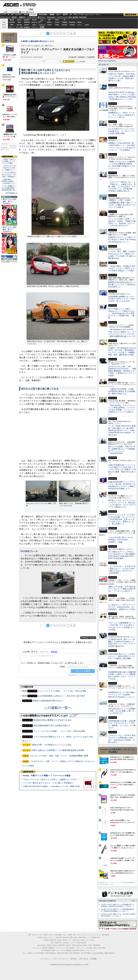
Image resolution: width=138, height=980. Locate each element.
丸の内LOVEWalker (98, 953)
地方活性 (75, 17)
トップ (3, 15)
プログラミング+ (62, 17)
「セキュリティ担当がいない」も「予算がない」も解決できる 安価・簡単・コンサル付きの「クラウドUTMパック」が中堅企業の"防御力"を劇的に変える (122, 186)
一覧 (59, 61)
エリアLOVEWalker (39, 953)
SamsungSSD (40, 22)
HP (65, 20)
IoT (12, 15)
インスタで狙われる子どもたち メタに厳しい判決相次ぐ (48, 783)
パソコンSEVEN (42, 20)
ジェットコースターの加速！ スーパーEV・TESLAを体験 (62, 691)
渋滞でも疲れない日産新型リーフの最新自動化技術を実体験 (58, 750)
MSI (49, 20)
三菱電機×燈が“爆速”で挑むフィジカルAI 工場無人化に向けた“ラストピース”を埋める (122, 205)
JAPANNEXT (27, 27)
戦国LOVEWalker (110, 953)
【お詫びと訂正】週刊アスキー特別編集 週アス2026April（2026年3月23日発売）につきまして (117, 905)
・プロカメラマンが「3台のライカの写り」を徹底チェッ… (9, 168)
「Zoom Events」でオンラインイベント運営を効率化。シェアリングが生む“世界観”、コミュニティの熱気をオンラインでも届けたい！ (122, 410)
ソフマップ (34, 27)
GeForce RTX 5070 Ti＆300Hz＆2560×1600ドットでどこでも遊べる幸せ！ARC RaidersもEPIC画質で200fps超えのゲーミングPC (122, 96)
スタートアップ (89, 15)
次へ (72, 33)
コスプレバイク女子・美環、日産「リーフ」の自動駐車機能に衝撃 (59, 756)
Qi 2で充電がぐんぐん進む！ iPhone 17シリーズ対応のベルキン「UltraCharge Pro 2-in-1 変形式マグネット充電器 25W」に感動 (121, 313)
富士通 (12, 20)
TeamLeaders (51, 17)
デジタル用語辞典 (66, 951)
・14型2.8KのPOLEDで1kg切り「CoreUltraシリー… (9, 181)
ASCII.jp (11, 5)
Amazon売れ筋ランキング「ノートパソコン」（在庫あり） (9, 38)
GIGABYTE (34, 22)
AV (71, 15)
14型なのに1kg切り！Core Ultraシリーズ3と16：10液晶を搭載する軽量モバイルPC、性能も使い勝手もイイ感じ (122, 77)
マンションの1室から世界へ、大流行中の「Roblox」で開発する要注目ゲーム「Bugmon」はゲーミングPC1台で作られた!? (122, 222)
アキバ (76, 15)
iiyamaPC (27, 20)
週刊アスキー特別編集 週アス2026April (9, 201)
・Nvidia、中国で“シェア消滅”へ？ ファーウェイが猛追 (9, 161)
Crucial (57, 22)
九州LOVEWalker (86, 953)
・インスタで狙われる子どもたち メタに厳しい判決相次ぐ (9, 175)
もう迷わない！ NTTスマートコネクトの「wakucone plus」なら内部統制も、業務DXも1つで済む (122, 607)
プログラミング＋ (81, 948)
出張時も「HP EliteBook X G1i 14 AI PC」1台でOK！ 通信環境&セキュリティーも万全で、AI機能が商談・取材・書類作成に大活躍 (122, 351)
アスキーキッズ (5, 17)
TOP (30, 935)
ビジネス (18, 15)
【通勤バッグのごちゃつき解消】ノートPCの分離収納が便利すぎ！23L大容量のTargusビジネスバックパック (122, 165)
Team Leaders (70, 948)
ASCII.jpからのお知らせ (107, 901)
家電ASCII (22, 17)
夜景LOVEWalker (75, 953)
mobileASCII (76, 951)
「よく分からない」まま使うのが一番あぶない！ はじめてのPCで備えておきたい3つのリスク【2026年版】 (122, 570)
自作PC (65, 15)
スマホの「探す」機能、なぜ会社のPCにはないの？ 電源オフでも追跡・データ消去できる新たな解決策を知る (122, 255)
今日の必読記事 (46, 951)
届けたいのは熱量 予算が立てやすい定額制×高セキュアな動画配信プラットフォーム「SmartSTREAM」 (122, 450)
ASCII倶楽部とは (11, 193)
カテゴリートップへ (88, 638)
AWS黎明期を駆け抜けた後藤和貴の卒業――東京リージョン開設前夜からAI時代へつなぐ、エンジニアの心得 (122, 675)
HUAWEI (65, 22)
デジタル (28, 5)
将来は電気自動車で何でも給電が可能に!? (52, 725)
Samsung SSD (41, 945)
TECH (26, 15)
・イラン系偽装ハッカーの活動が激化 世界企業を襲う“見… (9, 188)
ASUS (57, 20)
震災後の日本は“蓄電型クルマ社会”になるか (52, 720)
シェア (44, 61)
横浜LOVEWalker (51, 953)
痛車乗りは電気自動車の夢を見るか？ (36, 41)
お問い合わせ (84, 959)
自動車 (52, 15)
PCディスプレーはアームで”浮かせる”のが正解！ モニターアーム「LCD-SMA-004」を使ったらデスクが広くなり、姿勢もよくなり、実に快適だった (122, 519)
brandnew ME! (42, 27)
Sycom (34, 20)
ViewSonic (72, 22)
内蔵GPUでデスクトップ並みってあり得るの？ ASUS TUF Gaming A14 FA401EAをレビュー (122, 240)
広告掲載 (93, 959)
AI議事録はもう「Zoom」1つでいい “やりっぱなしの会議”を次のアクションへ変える (122, 115)
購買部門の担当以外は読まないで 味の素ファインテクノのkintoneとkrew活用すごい (123, 285)
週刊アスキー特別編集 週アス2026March (9, 229)
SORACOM (61, 945)
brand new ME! (82, 943)
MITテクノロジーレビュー (88, 951)
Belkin (80, 22)
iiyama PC (65, 937)
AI (8, 15)
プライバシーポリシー (61, 959)
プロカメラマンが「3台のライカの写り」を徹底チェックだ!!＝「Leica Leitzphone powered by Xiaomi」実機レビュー (74, 779)
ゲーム (98, 15)
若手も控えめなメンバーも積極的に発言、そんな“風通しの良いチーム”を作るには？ (122, 711)
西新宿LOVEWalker (63, 953)
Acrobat (19, 25)
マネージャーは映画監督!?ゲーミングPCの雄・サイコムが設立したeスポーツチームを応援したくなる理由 (122, 626)
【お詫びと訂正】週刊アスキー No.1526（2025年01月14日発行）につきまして (118, 915)
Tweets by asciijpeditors (107, 61)
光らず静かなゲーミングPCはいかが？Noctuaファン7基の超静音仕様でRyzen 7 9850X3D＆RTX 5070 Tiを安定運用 (122, 555)
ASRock (49, 22)
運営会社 (74, 959)
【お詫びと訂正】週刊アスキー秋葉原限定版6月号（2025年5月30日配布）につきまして (117, 910)
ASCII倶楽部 (131, 15)
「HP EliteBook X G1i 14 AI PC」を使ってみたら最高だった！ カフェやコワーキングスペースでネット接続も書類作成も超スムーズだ (122, 333)
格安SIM (14, 17)
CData (57, 25)
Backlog (65, 25)
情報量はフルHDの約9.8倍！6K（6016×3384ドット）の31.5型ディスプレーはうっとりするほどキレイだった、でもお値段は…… (122, 146)
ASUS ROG (27, 22)
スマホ (81, 15)
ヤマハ (80, 25)
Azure (34, 25)
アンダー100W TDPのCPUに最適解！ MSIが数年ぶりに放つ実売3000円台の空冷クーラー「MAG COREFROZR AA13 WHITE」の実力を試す (122, 430)
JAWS (12, 25)
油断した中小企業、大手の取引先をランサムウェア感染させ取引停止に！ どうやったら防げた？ (122, 589)
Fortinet (72, 25)
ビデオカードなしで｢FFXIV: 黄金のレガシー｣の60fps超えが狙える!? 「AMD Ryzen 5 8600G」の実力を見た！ (122, 739)
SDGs (70, 17)
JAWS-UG (53, 940)
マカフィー (12, 27)
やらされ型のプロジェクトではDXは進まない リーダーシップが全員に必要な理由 (121, 131)
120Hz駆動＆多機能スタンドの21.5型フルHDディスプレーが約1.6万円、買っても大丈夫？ (121, 299)
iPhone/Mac (43, 15)
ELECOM (12, 22)
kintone (27, 25)
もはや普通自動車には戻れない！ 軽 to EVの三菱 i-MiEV (61, 696)
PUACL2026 (83, 17)
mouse (19, 20)
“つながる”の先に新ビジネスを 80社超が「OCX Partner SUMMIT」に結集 (122, 540)
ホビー (59, 15)
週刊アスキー (42, 17)
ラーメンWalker (27, 953)
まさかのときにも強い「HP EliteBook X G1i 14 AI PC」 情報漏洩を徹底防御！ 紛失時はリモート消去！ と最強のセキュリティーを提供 (122, 371)
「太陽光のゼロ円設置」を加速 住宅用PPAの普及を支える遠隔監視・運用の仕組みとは (122, 391)
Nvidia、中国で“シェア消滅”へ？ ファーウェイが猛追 (47, 775)
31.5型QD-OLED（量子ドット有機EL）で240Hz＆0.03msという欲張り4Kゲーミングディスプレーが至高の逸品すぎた (122, 643)
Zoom (87, 25)
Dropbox (49, 25)
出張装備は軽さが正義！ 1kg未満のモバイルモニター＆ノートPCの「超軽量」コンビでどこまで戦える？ (122, 724)
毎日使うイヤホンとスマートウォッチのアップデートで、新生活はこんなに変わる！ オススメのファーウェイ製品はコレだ (122, 504)
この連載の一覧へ (58, 708)
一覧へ (133, 901)
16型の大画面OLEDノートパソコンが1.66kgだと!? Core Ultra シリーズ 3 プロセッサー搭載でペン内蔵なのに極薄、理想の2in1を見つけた (122, 469)
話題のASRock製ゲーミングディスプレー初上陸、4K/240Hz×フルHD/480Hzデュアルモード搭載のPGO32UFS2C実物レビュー (122, 485)
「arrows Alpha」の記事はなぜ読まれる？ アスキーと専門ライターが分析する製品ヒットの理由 (122, 268)
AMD (19, 22)
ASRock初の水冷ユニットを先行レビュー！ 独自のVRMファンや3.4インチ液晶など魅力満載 (122, 656)
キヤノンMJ (19, 27)
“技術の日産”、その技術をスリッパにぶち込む (52, 745)
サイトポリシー (46, 959)
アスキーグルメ (32, 17)
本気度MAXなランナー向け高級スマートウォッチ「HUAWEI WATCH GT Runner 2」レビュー (122, 695)
